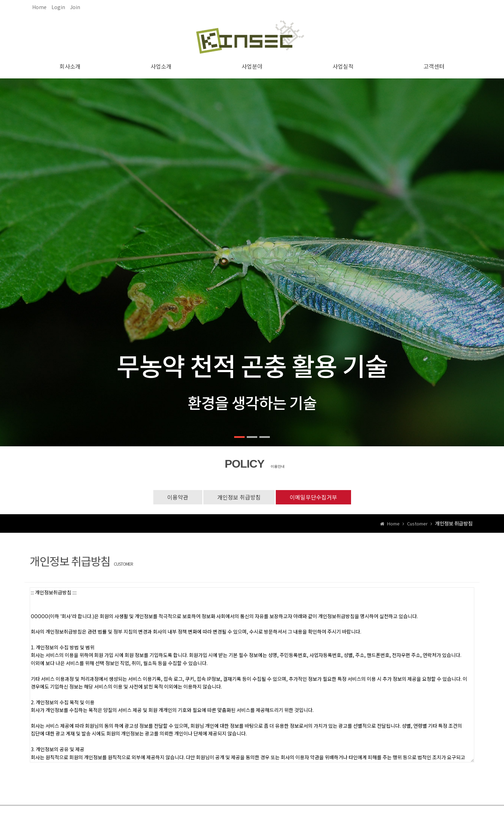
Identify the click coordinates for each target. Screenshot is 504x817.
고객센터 (434, 66)
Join (75, 7)
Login (58, 7)
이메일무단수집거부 (313, 497)
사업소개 (161, 66)
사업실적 (343, 66)
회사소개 (70, 66)
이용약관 (178, 497)
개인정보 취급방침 (239, 497)
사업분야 (252, 66)
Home (39, 7)
